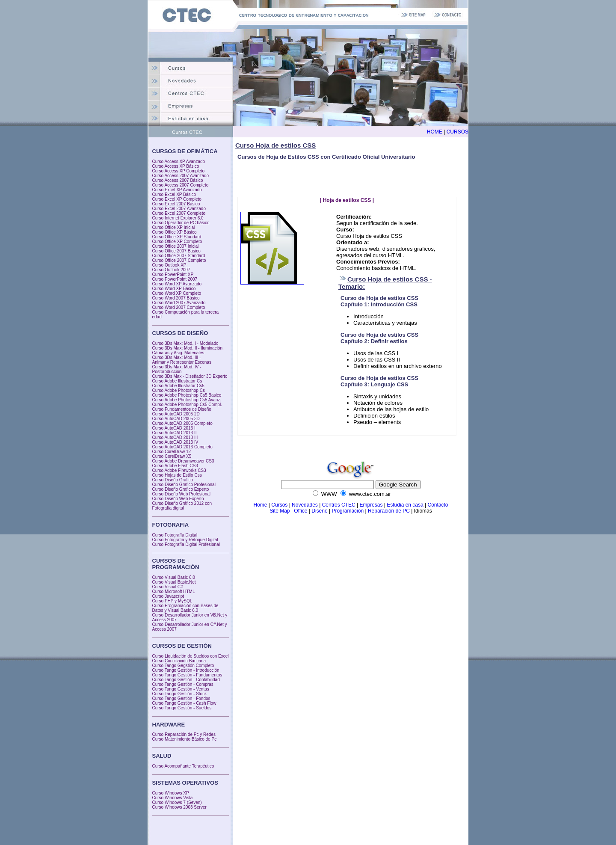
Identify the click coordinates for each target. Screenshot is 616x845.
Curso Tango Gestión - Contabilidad (186, 680)
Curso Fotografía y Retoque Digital (185, 540)
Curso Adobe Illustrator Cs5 (178, 386)
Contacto (438, 505)
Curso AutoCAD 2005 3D (176, 419)
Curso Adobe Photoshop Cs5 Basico (187, 395)
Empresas (371, 505)
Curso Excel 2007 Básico (176, 204)
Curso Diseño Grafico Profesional (184, 485)
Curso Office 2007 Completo (179, 260)
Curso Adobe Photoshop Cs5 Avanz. (187, 400)
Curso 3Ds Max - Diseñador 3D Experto (190, 376)
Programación (348, 511)
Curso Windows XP (171, 793)
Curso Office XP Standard (177, 237)
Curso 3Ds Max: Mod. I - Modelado (185, 343)
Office (301, 511)
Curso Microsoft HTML (174, 591)
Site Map (280, 511)
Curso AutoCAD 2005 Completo (182, 423)
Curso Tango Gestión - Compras (183, 684)
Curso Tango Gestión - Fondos (181, 698)
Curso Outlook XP (169, 265)
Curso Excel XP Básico (174, 194)
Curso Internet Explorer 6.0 (178, 218)
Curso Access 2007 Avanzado (181, 176)
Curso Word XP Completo (177, 293)
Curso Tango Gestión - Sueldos (182, 708)
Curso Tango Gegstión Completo (183, 666)
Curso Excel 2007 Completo (179, 213)
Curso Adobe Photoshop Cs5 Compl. (187, 405)
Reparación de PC (389, 511)
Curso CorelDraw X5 (172, 456)
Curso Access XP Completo (179, 171)
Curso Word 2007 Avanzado (179, 303)
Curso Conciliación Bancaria (179, 661)
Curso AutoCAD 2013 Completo (182, 447)
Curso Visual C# (168, 587)
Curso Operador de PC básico (181, 223)
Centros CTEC (339, 505)
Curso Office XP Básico (175, 232)
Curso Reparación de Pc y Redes (184, 734)
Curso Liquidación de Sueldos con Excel (191, 656)
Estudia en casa (405, 505)
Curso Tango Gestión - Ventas (181, 689)
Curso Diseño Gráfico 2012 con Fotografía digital (182, 506)
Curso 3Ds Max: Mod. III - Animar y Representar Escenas (182, 360)
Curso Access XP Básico (176, 166)
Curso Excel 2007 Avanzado (179, 209)
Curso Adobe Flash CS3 (175, 466)
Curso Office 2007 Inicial (176, 246)
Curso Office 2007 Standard (179, 256)
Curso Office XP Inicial (174, 227)
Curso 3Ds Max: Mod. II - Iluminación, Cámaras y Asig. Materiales (188, 350)
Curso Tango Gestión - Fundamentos (187, 675)
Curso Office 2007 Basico (176, 251)
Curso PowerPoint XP (173, 274)
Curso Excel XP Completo (177, 199)
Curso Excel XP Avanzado (177, 190)
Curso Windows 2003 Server (179, 807)
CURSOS (458, 132)
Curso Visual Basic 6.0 (174, 577)
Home (260, 505)
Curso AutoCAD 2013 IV (175, 442)
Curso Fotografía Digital (175, 535)
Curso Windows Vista (173, 798)
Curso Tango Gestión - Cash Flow (184, 703)
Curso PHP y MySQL (172, 601)
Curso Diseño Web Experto (178, 499)
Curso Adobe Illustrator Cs (177, 381)
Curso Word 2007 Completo (179, 307)
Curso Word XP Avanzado (177, 284)
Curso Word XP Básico (174, 289)
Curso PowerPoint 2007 (175, 279)
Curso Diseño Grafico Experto (181, 489)
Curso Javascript (168, 596)
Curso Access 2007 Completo (181, 185)
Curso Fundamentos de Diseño (182, 409)
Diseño (319, 511)
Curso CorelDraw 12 (172, 452)
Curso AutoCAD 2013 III (175, 437)
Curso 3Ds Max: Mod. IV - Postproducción (177, 369)
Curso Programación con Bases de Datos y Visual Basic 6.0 (185, 608)
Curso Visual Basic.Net (174, 582)
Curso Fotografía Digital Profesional (186, 544)
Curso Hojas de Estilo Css (177, 475)
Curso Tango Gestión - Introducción (186, 670)
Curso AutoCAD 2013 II (175, 433)
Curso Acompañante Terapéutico (183, 766)
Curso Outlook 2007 (171, 270)
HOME (435, 132)
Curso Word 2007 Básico (176, 298)
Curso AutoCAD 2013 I (174, 428)
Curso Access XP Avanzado (179, 162)
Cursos (279, 505)
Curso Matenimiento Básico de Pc (185, 739)
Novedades (305, 505)
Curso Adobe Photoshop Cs (179, 390)
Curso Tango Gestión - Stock (180, 694)
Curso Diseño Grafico (173, 480)
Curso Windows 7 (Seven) (177, 802)
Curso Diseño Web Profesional (182, 494)
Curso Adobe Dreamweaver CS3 (183, 461)
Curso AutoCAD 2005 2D (176, 414)
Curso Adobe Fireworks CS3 (179, 470)
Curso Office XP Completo (177, 242)
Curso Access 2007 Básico (178, 180)
